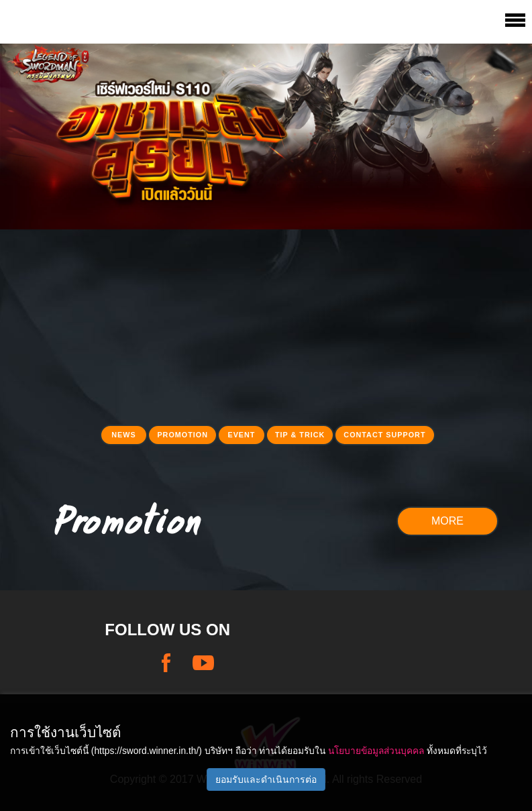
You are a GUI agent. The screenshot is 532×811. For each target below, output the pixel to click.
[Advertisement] (266, 323)
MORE (447, 521)
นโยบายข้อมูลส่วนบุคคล (376, 751)
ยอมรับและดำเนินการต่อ (266, 779)
